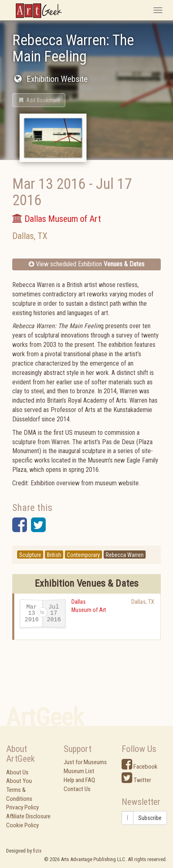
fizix (37, 851)
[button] (39, 100)
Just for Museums (85, 762)
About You (19, 781)
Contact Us (77, 789)
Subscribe (150, 818)
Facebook (140, 767)
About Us (17, 772)
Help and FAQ (79, 780)
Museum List (79, 771)
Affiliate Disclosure (28, 816)
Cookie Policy (22, 825)
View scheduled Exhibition (86, 264)
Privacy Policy (22, 807)
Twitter (136, 780)
